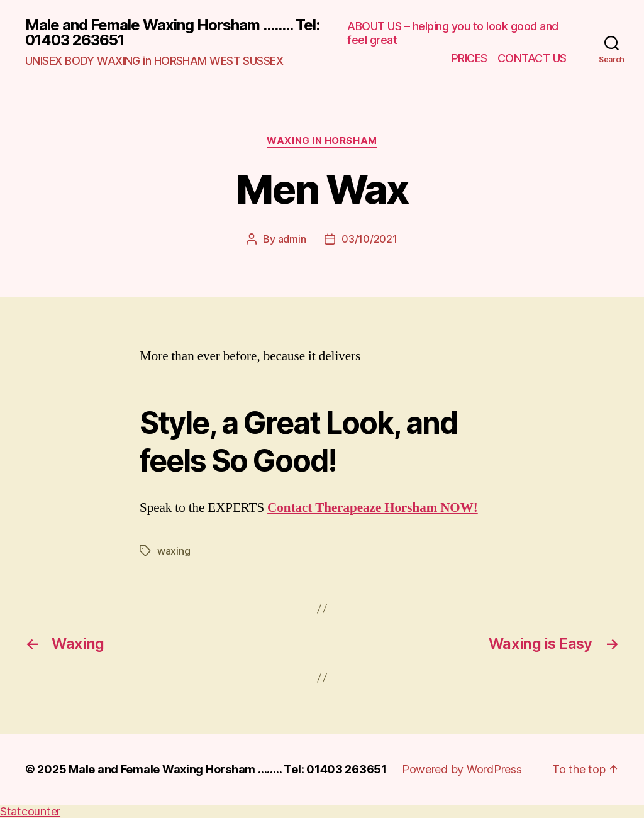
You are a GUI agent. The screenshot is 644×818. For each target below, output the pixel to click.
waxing (174, 551)
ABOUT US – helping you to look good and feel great (453, 33)
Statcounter (30, 811)
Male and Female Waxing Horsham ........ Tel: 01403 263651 (172, 33)
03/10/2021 (369, 239)
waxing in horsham (322, 141)
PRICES (469, 58)
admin (292, 239)
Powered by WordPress (462, 769)
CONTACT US (532, 58)
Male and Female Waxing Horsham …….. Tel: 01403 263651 (228, 769)
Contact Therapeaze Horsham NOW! (373, 508)
